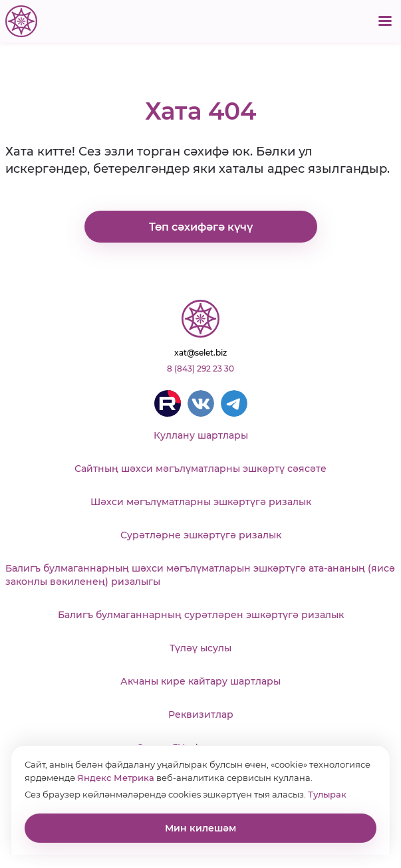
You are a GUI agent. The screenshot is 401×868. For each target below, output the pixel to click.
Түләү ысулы (200, 648)
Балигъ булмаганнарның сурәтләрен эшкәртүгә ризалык (201, 615)
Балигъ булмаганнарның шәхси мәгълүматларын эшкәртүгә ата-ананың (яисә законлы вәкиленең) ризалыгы (200, 575)
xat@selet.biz (200, 353)
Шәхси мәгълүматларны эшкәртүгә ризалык (201, 502)
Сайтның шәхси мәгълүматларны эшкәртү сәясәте (200, 469)
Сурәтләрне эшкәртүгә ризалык (201, 535)
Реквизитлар (201, 714)
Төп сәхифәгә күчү (201, 227)
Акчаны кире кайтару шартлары (200, 681)
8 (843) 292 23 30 (200, 369)
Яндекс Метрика (116, 778)
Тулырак (327, 794)
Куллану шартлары (201, 435)
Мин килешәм (200, 828)
